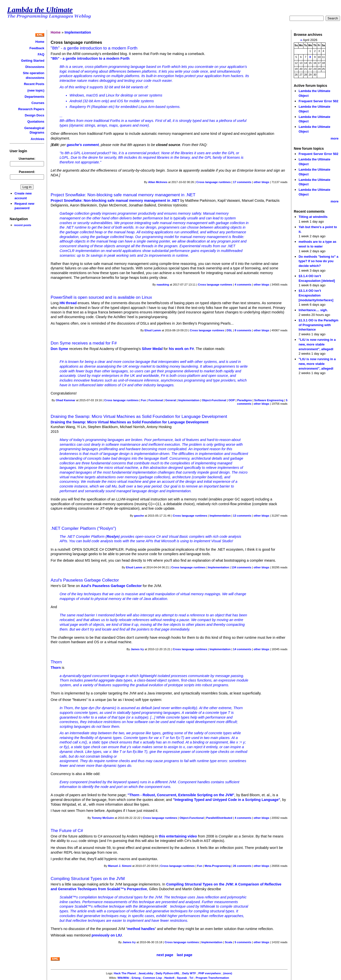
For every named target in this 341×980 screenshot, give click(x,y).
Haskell (169, 977)
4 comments (243, 285)
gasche (139, 516)
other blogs (261, 182)
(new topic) (36, 90)
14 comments (242, 649)
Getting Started (33, 61)
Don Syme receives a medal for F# (84, 343)
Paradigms (244, 400)
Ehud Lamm (153, 330)
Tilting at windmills (313, 217)
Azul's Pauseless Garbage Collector (85, 580)
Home (40, 42)
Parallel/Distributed (219, 818)
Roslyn (113, 537)
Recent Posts (34, 84)
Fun (144, 400)
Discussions (35, 67)
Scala (228, 942)
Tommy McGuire (103, 818)
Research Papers (31, 109)
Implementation (78, 32)
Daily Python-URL (168, 973)
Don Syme (59, 349)
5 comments (243, 942)
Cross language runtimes (213, 182)
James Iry (137, 649)
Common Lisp (152, 977)
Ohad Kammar (65, 400)
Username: (27, 159)
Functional (156, 400)
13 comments (242, 516)
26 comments (242, 865)
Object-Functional (214, 400)
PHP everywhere (210, 973)
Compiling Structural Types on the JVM (88, 878)
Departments (34, 97)
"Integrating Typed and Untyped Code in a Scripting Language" (227, 800)
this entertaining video (178, 836)
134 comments (241, 567)
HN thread (68, 303)
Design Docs (35, 115)
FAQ (41, 54)
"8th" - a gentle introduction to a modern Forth (94, 48)
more (335, 138)
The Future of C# (67, 831)
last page (184, 954)
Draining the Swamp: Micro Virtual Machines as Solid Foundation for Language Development (139, 416)
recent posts (22, 225)
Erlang (136, 977)
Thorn (56, 662)
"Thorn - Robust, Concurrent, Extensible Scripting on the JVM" (181, 795)
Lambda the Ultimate (40, 10)
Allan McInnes (158, 182)
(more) (228, 973)
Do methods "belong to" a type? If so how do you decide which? (318, 261)
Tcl (191, 977)
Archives (38, 139)
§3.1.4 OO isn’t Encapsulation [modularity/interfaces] (316, 295)
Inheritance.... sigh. (313, 310)
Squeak (182, 977)
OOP (232, 400)
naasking (163, 285)
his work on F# (181, 349)
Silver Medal (152, 349)
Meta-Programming (218, 865)
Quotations (36, 122)
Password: (27, 172)
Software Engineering (269, 400)
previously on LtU (107, 935)
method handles (141, 928)
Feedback (37, 48)
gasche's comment (83, 145)
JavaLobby (146, 973)
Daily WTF (189, 973)
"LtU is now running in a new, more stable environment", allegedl (317, 344)
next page (165, 954)
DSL (229, 330)
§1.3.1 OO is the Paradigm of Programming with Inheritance (318, 325)
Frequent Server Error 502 (318, 101)
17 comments (242, 182)
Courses (38, 103)
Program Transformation (212, 977)
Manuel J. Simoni (120, 865)
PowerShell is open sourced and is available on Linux (101, 297)
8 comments (243, 330)
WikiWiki (123, 977)
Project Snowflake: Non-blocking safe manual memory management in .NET (123, 195)
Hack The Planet (125, 973)
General (171, 400)
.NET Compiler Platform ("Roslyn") (83, 528)
